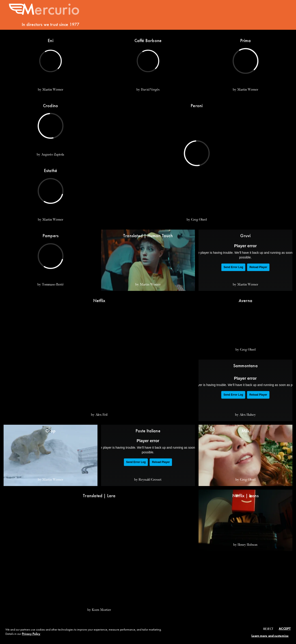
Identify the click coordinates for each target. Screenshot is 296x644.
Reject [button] (268, 629)
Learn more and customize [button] (270, 636)
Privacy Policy (31, 634)
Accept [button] (285, 629)
